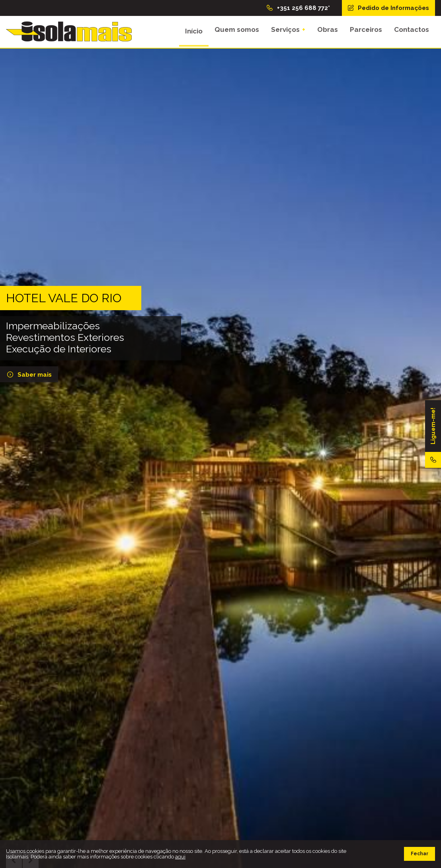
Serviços (285, 31)
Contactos (412, 31)
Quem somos (237, 31)
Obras (328, 31)
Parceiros (366, 31)
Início (194, 31)
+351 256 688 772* (298, 8)
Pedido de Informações (388, 8)
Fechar (420, 854)
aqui (180, 857)
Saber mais (29, 375)
